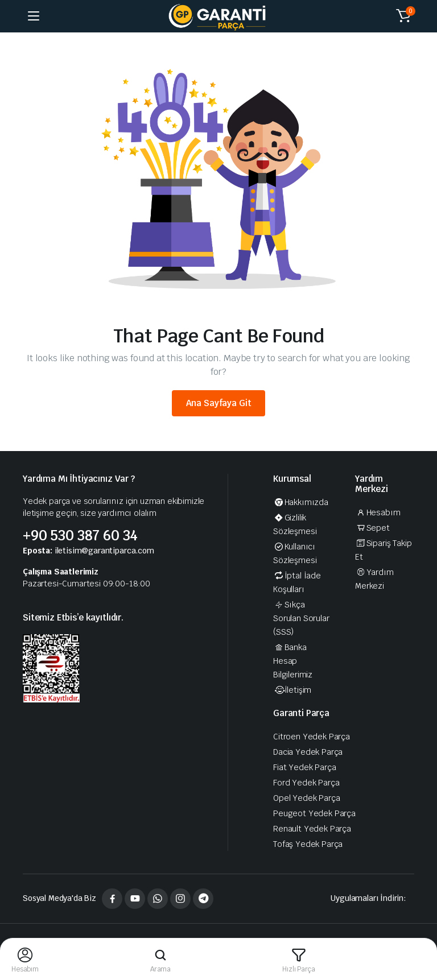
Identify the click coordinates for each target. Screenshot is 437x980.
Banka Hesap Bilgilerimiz (293, 661)
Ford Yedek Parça (306, 783)
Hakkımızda (301, 502)
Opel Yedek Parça (306, 798)
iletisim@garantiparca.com (104, 551)
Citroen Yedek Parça (312, 737)
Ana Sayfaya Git (219, 403)
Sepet (372, 528)
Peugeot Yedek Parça (314, 813)
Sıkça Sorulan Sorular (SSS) (301, 618)
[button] (403, 16)
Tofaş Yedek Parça (308, 844)
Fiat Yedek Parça (304, 767)
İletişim (292, 690)
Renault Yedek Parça (312, 829)
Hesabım (378, 512)
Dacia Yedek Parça (308, 752)
